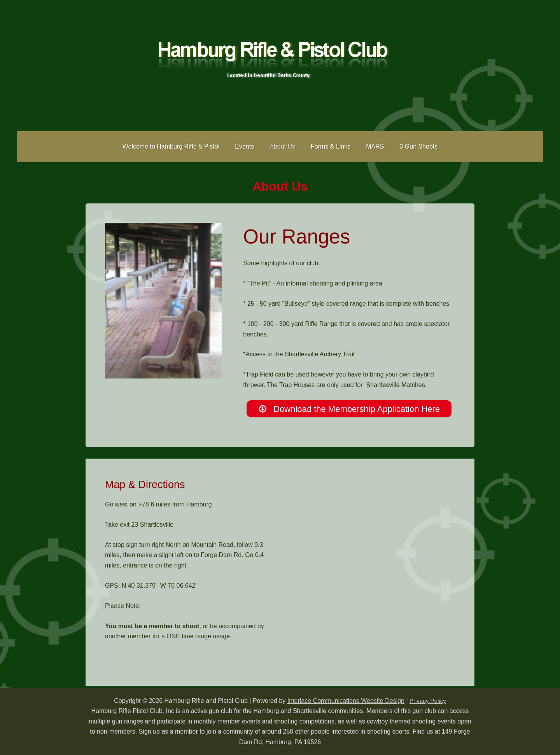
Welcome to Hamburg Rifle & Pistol (179, 146)
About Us (284, 146)
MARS (370, 146)
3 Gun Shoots (411, 146)
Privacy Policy (428, 701)
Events (249, 146)
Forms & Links (329, 146)
